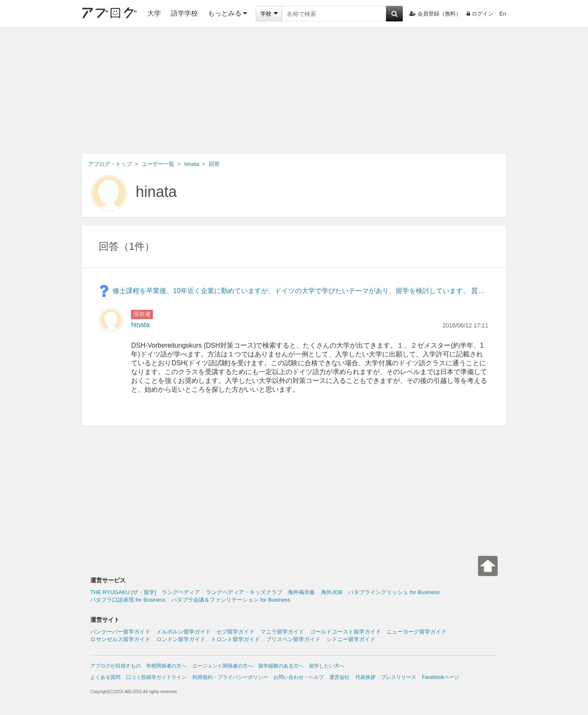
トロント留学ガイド (235, 639)
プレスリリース (399, 677)
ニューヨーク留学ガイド (416, 632)
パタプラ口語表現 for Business (128, 600)
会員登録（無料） (435, 14)
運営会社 (339, 677)
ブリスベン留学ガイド (293, 639)
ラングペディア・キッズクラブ (244, 592)
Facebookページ (440, 677)
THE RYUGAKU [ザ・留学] (123, 592)
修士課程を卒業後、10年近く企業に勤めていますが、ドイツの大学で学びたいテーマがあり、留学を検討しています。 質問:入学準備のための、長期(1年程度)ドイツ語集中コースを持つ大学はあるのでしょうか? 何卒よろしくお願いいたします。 (301, 291)
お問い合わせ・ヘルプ (299, 677)
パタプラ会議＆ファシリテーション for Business (231, 600)
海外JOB (332, 592)
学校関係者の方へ (166, 666)
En (503, 14)
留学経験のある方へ (281, 666)
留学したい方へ (327, 666)
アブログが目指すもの (115, 666)
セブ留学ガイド (235, 632)
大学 (154, 13)
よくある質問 (105, 677)
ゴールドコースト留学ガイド (345, 632)
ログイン (480, 14)
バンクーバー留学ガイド (120, 632)
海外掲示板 (301, 592)
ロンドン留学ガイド (181, 639)
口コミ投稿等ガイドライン (156, 677)
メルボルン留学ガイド (184, 632)
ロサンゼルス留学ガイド (120, 639)
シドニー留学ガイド (351, 639)
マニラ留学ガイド (282, 632)
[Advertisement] (294, 91)
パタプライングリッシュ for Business (394, 592)
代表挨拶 (365, 677)
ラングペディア (181, 592)
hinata (156, 192)
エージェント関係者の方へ (223, 666)
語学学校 (184, 13)
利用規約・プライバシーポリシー (230, 677)
